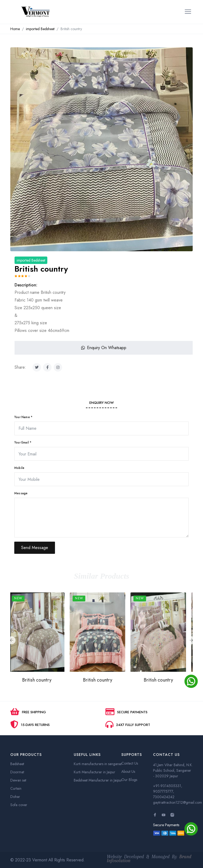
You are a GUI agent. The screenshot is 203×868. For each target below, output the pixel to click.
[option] (101, 152)
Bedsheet (17, 764)
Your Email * (23, 442)
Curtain (16, 788)
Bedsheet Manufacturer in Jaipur (98, 780)
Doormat (17, 772)
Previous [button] (12, 640)
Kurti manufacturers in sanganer (98, 764)
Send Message (35, 548)
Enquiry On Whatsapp (104, 348)
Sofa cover (19, 805)
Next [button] (191, 640)
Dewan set (18, 780)
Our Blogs (129, 780)
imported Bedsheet (40, 29)
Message (21, 493)
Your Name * (23, 417)
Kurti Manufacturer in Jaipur (94, 772)
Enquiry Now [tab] (101, 403)
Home (15, 29)
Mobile (19, 468)
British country (41, 680)
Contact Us (130, 763)
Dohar (15, 797)
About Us (128, 771)
